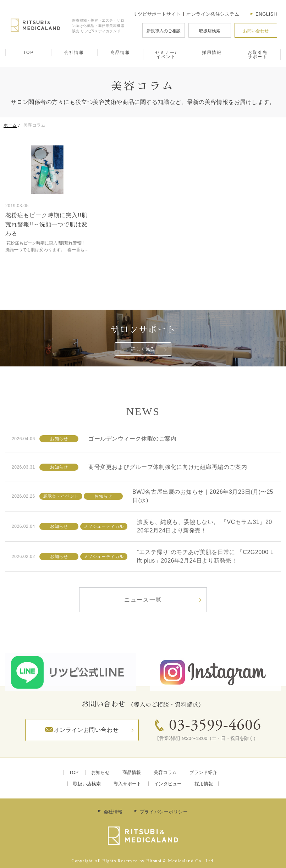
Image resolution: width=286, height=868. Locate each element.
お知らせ (100, 772)
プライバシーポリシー (164, 812)
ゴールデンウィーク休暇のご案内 (132, 460)
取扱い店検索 (87, 784)
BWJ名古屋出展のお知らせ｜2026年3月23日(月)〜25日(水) (203, 518)
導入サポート (127, 784)
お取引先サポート (258, 55)
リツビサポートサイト (157, 14)
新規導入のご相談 (164, 31)
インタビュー (168, 784)
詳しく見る (143, 349)
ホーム (10, 125)
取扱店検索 (210, 31)
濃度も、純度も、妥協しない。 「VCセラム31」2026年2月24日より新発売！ (205, 548)
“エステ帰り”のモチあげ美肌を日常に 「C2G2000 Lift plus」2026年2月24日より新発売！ (205, 578)
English (266, 14)
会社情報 (74, 52)
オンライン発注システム (213, 14)
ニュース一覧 (143, 622)
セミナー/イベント (166, 55)
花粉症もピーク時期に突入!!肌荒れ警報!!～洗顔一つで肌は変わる (46, 224)
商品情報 (120, 52)
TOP (28, 52)
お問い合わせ (256, 31)
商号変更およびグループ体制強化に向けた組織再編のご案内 (168, 489)
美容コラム (165, 772)
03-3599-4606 (215, 726)
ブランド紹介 (203, 772)
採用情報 (212, 52)
